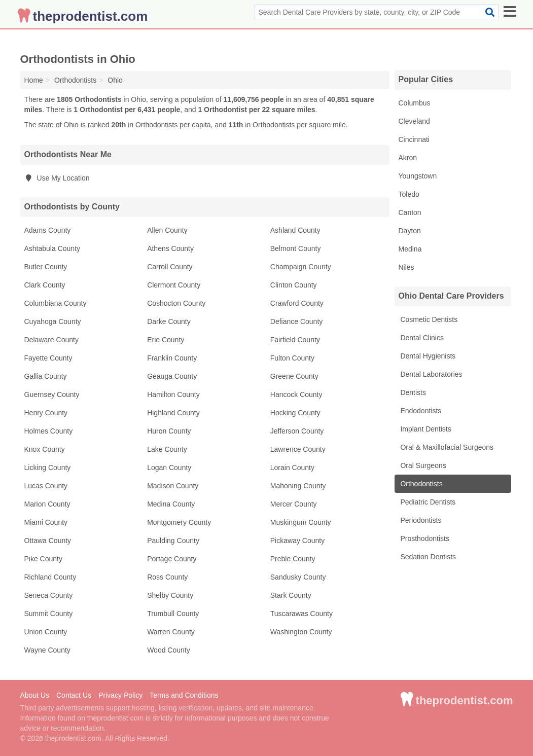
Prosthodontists (424, 538)
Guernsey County (52, 394)
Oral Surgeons (422, 465)
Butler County (46, 267)
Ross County (167, 577)
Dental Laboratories (431, 374)
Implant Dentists (425, 429)
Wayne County (47, 650)
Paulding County (173, 541)
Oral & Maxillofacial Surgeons (446, 447)
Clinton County (294, 285)
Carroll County (170, 267)
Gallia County (46, 376)
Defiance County (297, 321)
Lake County (167, 449)
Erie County (166, 340)
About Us (35, 695)
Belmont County (296, 248)
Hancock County (296, 394)
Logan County (169, 467)
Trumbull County (173, 614)
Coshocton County (176, 303)
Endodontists (420, 411)
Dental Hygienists (427, 356)
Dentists (412, 392)
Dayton (410, 231)
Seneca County (49, 595)
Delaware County (51, 340)
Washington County (301, 632)
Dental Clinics (421, 338)
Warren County (171, 632)
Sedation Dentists (428, 557)
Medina (410, 249)
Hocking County (295, 413)
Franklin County (172, 358)
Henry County (46, 413)
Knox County (45, 449)
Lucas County (46, 486)
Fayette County (48, 358)
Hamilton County (173, 394)
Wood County (169, 650)
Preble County (293, 559)
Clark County (45, 285)
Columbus (415, 103)
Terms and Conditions (184, 695)
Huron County (169, 431)
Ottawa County (48, 541)
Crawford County (297, 303)
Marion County (47, 504)
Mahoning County (298, 486)
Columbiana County (56, 303)
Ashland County (295, 230)
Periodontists (420, 520)
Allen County (167, 230)
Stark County (291, 595)
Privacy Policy (120, 695)
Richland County (50, 577)
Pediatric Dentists (427, 502)
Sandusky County (298, 577)
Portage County (172, 559)
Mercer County (294, 504)
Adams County (48, 230)
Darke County (169, 321)
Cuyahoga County (53, 321)
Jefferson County (297, 431)
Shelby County (170, 595)
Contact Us (74, 695)
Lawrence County (298, 449)
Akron (408, 158)
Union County (46, 632)
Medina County (171, 504)
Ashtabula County (52, 248)
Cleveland (414, 121)
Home (34, 80)
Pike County (43, 559)
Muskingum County (301, 522)
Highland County (173, 413)
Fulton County (292, 358)
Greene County (294, 376)
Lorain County (292, 467)
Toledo (409, 194)
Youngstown (418, 176)
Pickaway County (297, 541)
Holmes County (49, 431)
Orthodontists (421, 484)
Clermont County (174, 285)
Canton (410, 212)
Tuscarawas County (301, 614)
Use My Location (57, 178)
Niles (406, 267)
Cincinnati (414, 139)
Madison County (173, 486)
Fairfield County (295, 340)
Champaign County (301, 267)
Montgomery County (179, 522)
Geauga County (172, 376)
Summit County (49, 614)
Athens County (170, 248)
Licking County (48, 467)
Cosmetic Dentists (428, 319)
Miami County (46, 522)
